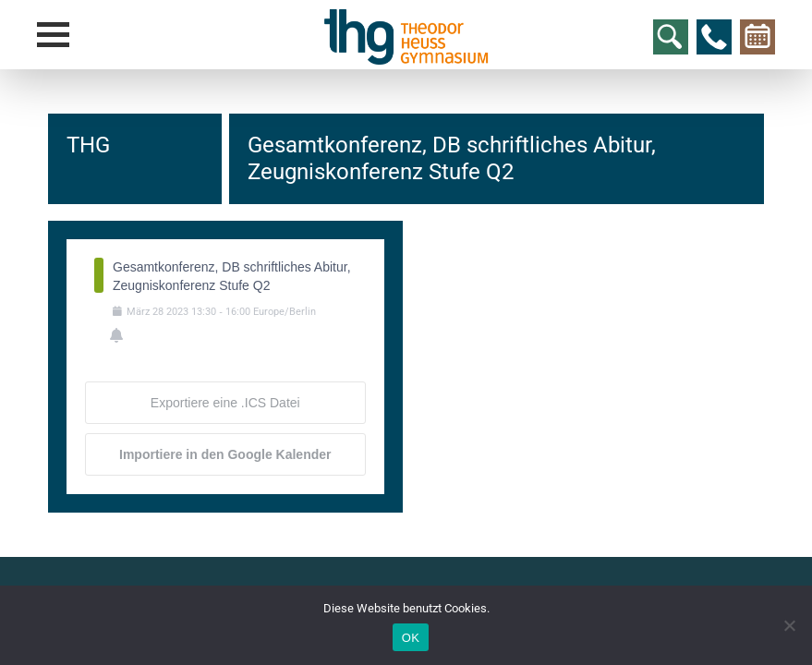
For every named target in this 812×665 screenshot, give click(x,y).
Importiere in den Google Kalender (225, 454)
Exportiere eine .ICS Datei (225, 403)
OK (411, 638)
